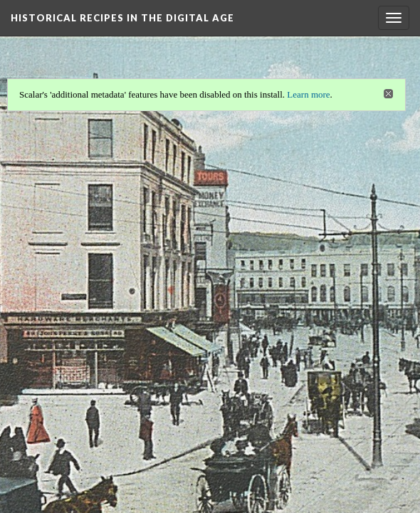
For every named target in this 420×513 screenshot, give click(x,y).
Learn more (309, 94)
